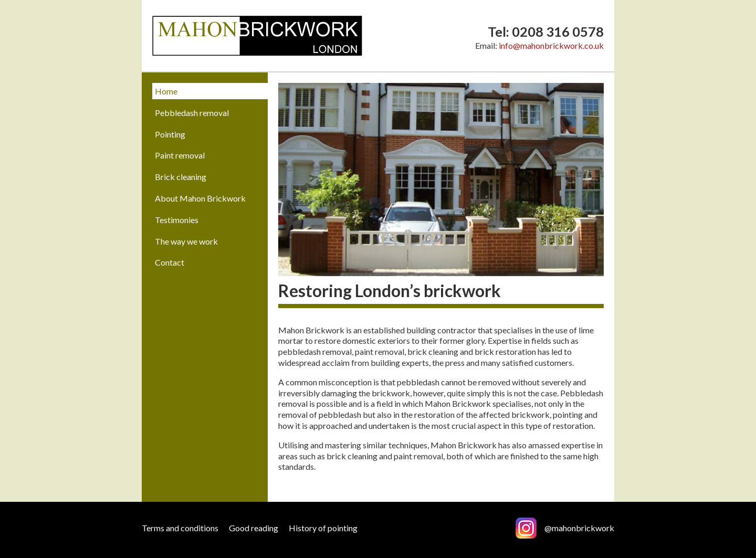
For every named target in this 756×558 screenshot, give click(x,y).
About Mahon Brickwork (200, 198)
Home (166, 91)
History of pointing (323, 528)
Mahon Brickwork (257, 36)
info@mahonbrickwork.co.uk (551, 45)
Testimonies (177, 220)
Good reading (254, 528)
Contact (170, 262)
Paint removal (180, 155)
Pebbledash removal (192, 113)
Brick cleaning (181, 177)
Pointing (170, 134)
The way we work (186, 241)
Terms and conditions (180, 528)
